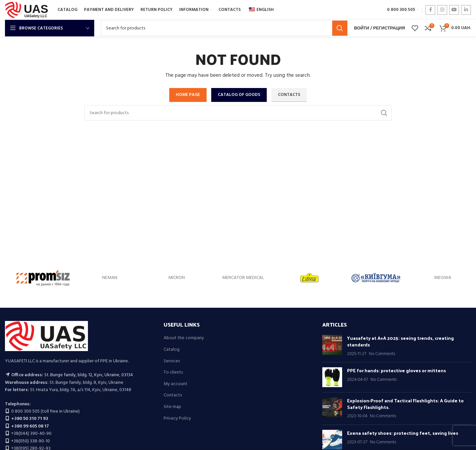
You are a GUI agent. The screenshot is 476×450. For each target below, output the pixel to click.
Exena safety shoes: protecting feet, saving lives (403, 433)
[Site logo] (28, 10)
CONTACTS (289, 95)
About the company (184, 338)
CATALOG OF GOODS (239, 95)
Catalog (172, 350)
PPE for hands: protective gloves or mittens (397, 370)
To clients (173, 373)
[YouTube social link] (454, 10)
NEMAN (110, 278)
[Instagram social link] (442, 10)
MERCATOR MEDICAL (243, 278)
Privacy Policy (177, 419)
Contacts (173, 395)
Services (172, 361)
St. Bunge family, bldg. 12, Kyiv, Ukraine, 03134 (89, 375)
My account (176, 384)
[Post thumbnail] (332, 346)
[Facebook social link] (430, 10)
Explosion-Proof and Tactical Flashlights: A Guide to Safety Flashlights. (405, 404)
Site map (172, 407)
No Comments (382, 354)
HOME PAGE (188, 95)
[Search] (224, 28)
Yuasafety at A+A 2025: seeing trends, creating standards (400, 341)
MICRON (177, 278)
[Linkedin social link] (466, 10)
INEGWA (443, 278)
